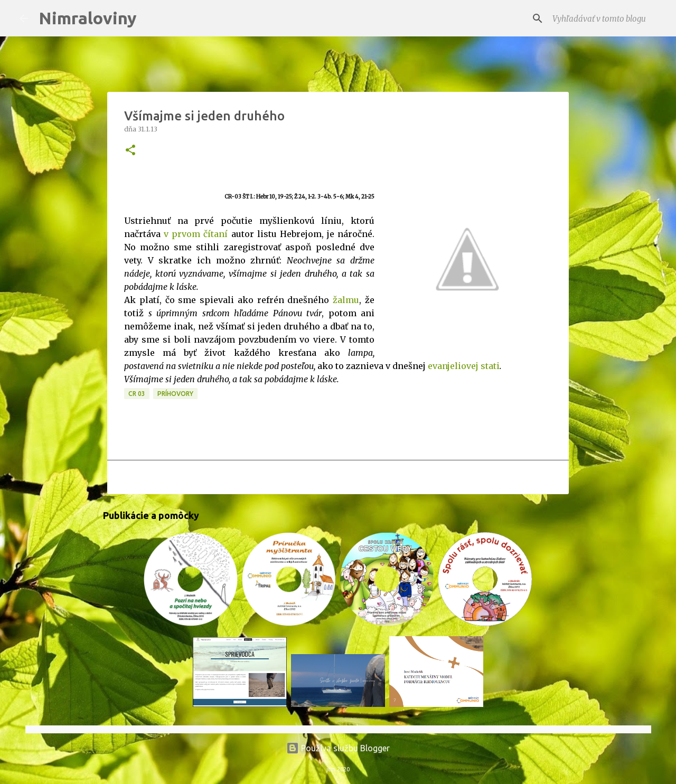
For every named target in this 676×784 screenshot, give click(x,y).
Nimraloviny (88, 18)
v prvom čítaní (196, 234)
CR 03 (137, 394)
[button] (130, 151)
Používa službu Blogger (338, 748)
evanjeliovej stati (464, 366)
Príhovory (175, 394)
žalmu (346, 300)
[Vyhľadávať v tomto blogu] (604, 18)
